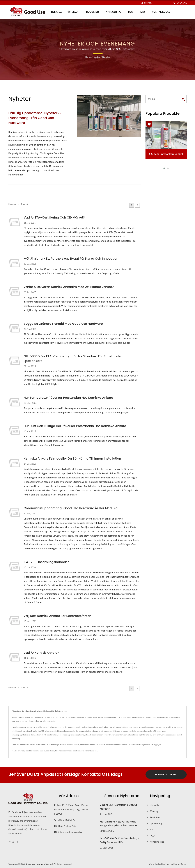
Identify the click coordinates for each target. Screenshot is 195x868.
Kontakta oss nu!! (166, 774)
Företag (73, 12)
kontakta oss (92, 751)
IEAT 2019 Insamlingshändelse (46, 562)
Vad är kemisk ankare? (41, 653)
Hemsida (57, 12)
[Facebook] (10, 841)
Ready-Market (180, 863)
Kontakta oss (161, 12)
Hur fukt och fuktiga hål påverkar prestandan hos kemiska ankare (75, 426)
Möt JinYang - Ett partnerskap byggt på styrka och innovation (71, 259)
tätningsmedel (61, 751)
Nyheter (106, 57)
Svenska (182, 3)
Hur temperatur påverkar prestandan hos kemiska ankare (68, 398)
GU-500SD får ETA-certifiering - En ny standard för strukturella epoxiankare (72, 359)
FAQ (144, 12)
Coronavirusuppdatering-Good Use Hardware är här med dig (71, 508)
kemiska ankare (39, 751)
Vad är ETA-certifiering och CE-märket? (54, 217)
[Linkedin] (17, 841)
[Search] (158, 3)
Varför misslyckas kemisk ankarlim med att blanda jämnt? (69, 287)
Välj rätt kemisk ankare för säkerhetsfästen (57, 616)
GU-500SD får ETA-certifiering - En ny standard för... (120, 839)
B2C (132, 12)
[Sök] (142, 3)
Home (88, 57)
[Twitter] (13, 841)
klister (70, 751)
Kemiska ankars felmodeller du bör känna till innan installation (72, 459)
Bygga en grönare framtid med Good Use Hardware (63, 324)
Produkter (93, 12)
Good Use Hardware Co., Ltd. (39, 863)
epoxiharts (50, 751)
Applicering (115, 12)
